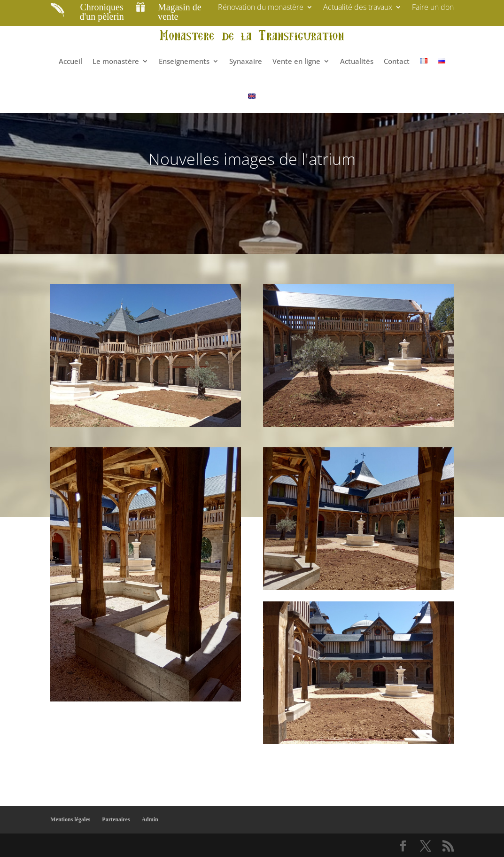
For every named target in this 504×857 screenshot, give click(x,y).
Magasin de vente (180, 12)
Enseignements (184, 61)
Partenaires (116, 819)
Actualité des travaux (358, 8)
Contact (397, 61)
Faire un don (433, 8)
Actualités (357, 61)
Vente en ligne (296, 61)
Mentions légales (70, 819)
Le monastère (116, 61)
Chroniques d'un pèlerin (102, 12)
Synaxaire (246, 61)
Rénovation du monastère (261, 8)
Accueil (70, 61)
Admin (150, 819)
